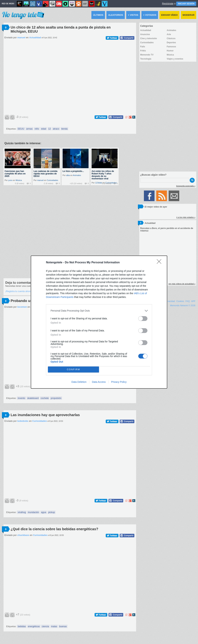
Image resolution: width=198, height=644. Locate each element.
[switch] (143, 319)
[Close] (160, 263)
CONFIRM (73, 369)
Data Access (99, 382)
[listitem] (99, 311)
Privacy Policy (119, 382)
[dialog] (99, 322)
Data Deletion (79, 382)
